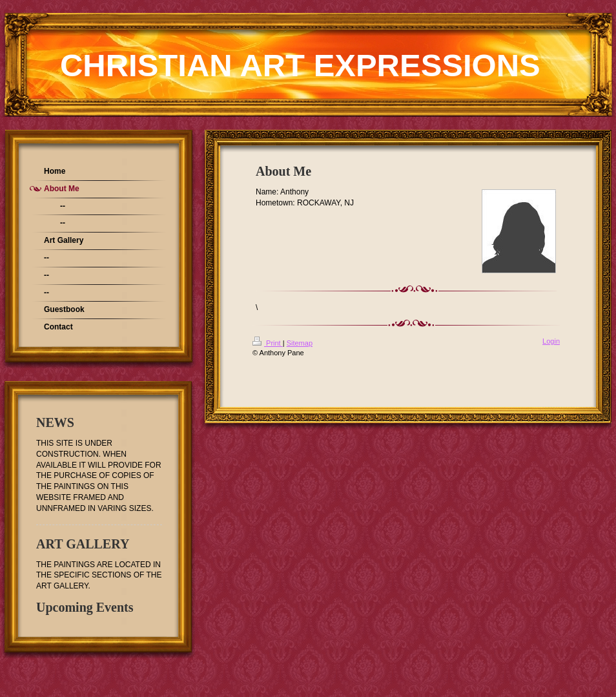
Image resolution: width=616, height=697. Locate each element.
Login (551, 341)
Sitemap (300, 343)
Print (268, 343)
